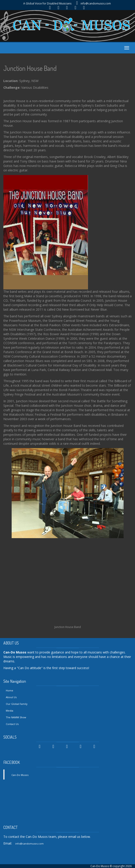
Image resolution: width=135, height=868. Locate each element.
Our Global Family (17, 704)
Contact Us (12, 724)
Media (10, 711)
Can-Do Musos (20, 775)
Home (10, 690)
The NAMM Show (16, 717)
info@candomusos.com (96, 3)
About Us (11, 697)
